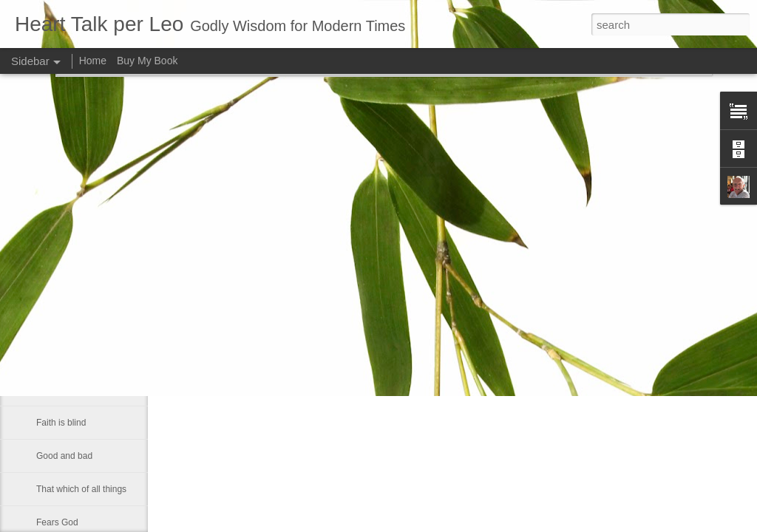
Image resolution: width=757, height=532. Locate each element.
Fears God (57, 522)
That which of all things (81, 489)
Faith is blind (61, 423)
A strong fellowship (73, 323)
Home (93, 61)
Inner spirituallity (68, 389)
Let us (48, 356)
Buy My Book (147, 61)
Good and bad (64, 456)
